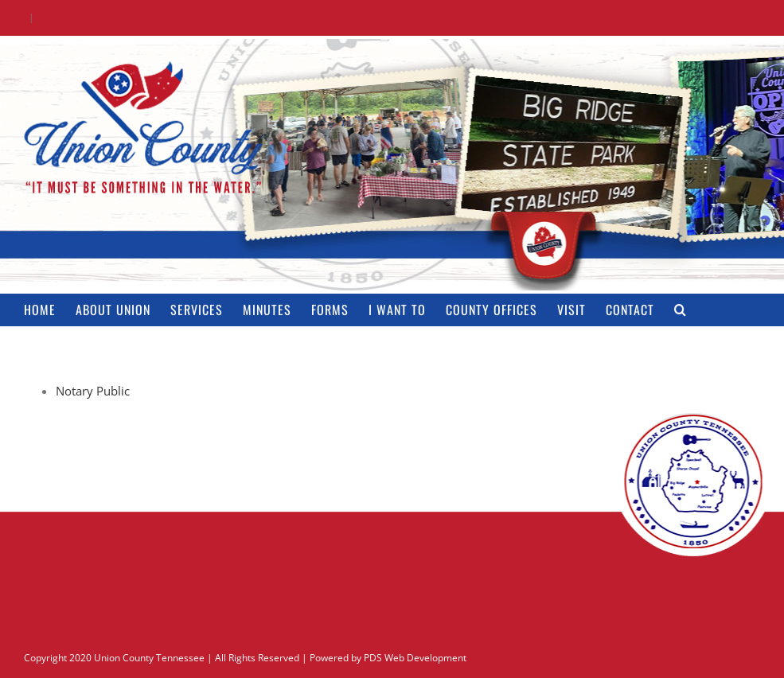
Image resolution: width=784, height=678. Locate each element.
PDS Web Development (415, 658)
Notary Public (93, 391)
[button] (681, 310)
